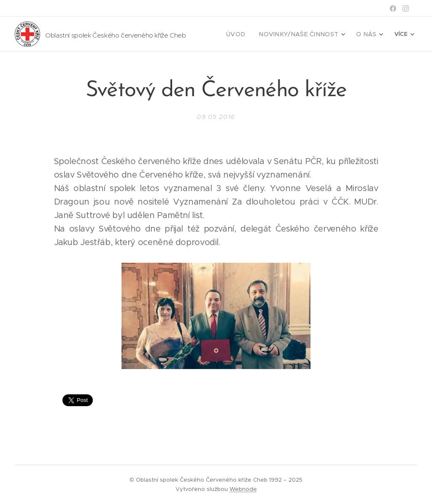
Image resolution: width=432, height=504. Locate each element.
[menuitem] (249, 34)
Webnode (243, 489)
